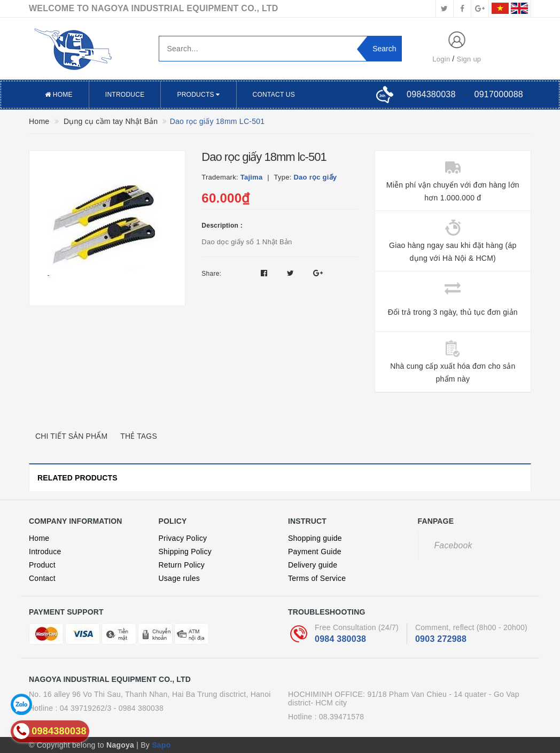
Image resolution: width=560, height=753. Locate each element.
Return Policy (182, 565)
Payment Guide (315, 552)
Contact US (274, 95)
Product (42, 565)
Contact (42, 578)
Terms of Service (317, 578)
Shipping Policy (185, 552)
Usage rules (179, 578)
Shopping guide (315, 538)
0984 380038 (340, 639)
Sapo (161, 745)
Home (59, 95)
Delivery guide (313, 565)
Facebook (453, 545)
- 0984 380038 (139, 708)
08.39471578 (342, 717)
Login (441, 59)
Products (198, 95)
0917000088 (499, 94)
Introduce (125, 95)
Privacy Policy (183, 538)
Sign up (469, 59)
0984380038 (431, 94)
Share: (211, 274)
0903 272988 (441, 639)
